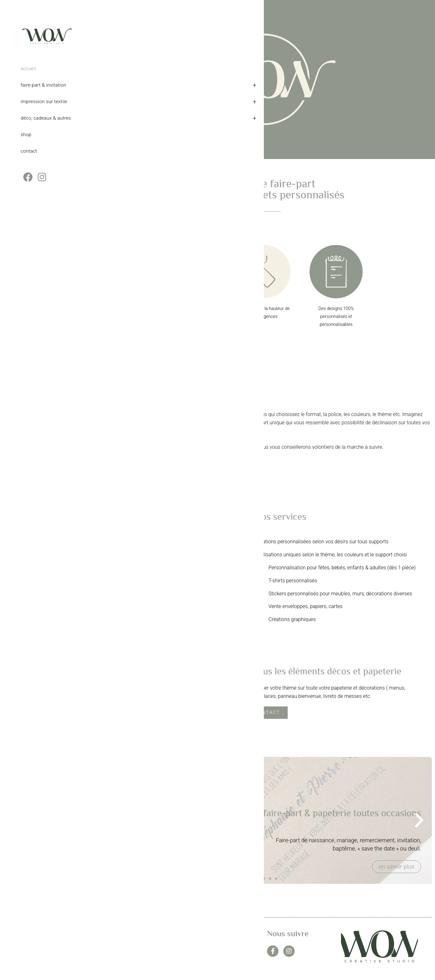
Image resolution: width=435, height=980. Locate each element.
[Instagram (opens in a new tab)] (42, 184)
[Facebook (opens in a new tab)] (28, 184)
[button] (109, 820)
